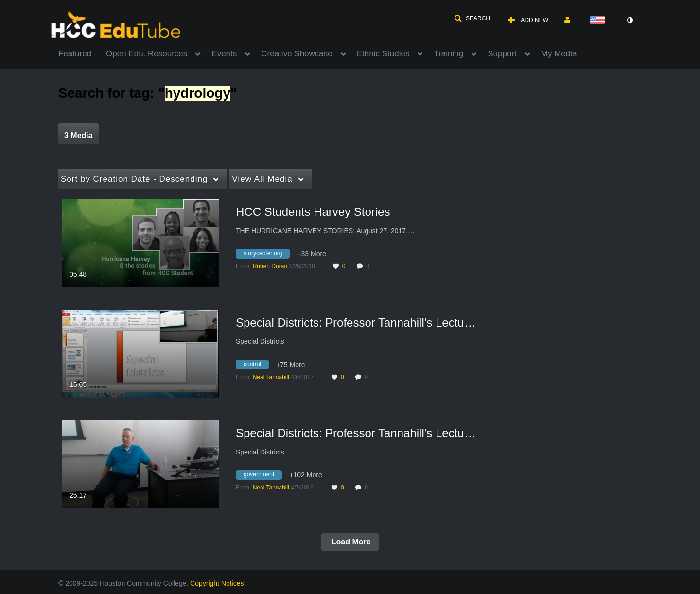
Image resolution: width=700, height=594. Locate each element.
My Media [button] (559, 54)
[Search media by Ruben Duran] (270, 266)
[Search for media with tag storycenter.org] (266, 255)
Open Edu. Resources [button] (147, 54)
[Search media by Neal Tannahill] (271, 377)
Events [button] (224, 54)
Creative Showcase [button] (297, 54)
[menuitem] (82, 53)
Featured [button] (75, 54)
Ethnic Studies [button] (383, 54)
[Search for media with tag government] (262, 476)
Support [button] (502, 54)
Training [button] (448, 54)
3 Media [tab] (79, 135)
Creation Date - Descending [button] (134, 179)
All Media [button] (262, 179)
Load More (350, 542)
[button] (472, 18)
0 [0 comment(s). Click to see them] (369, 266)
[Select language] (599, 21)
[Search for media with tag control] (256, 366)
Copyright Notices (217, 583)
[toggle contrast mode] (630, 20)
